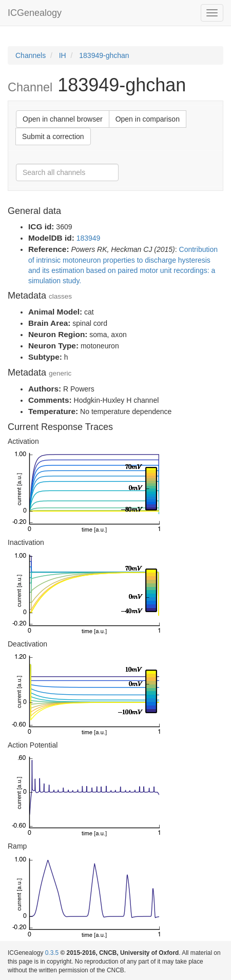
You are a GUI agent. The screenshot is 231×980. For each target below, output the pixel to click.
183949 (89, 238)
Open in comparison (148, 119)
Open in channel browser (63, 119)
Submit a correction (53, 136)
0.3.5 (52, 953)
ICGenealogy (35, 13)
